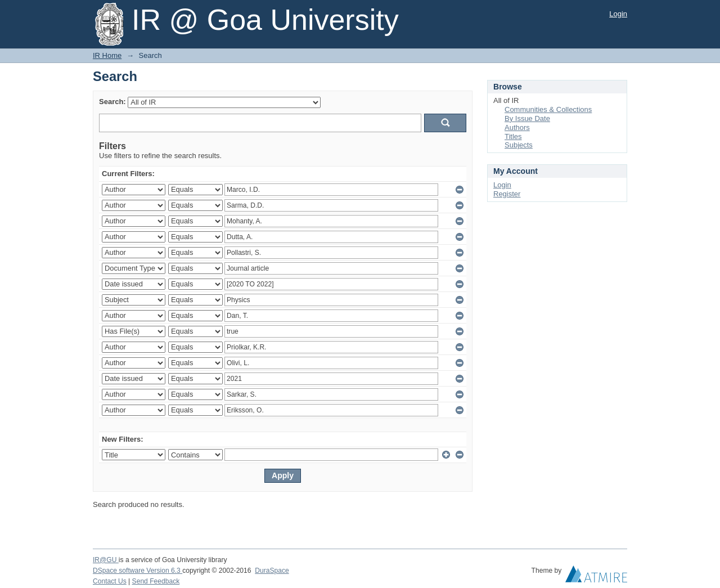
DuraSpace (272, 571)
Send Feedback (156, 581)
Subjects (519, 145)
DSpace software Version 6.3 (138, 571)
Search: (112, 102)
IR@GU (106, 560)
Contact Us (110, 581)
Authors (517, 127)
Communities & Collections (548, 109)
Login (618, 14)
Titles (513, 136)
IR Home (107, 55)
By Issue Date (527, 118)
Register (507, 194)
